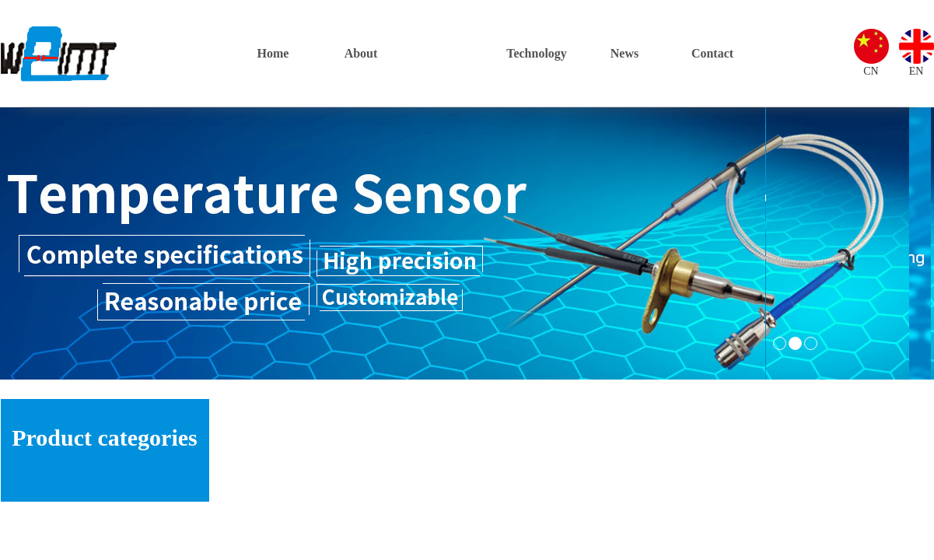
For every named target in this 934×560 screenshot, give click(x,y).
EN (917, 71)
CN (871, 71)
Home (273, 53)
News (624, 53)
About (361, 53)
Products (448, 53)
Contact (712, 53)
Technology (537, 53)
